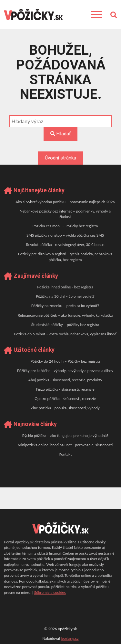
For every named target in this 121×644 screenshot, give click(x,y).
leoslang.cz (70, 638)
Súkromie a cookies (50, 592)
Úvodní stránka (60, 158)
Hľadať (60, 134)
